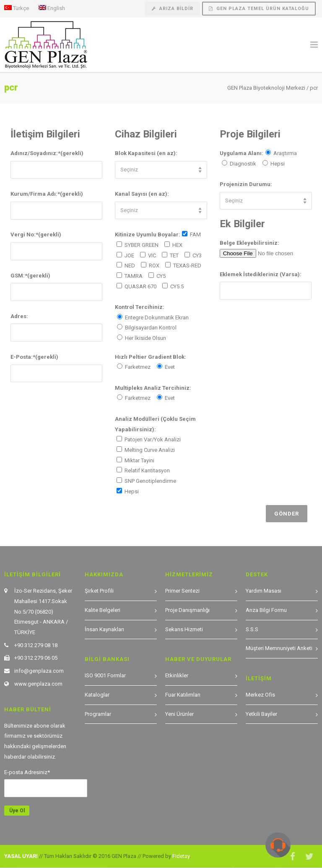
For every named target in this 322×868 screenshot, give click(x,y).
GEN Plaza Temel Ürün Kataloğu (259, 9)
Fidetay (181, 856)
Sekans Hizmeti (184, 629)
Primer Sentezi (182, 591)
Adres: (19, 316)
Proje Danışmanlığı (187, 610)
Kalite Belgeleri (103, 610)
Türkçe (17, 8)
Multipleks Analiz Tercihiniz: (153, 388)
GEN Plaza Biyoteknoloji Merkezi (266, 88)
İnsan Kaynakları (104, 629)
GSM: (30, 276)
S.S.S (252, 629)
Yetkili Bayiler (261, 714)
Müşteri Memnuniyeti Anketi (279, 648)
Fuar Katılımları (183, 695)
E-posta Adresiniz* (27, 772)
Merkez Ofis (260, 695)
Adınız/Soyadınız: (47, 153)
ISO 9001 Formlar (105, 675)
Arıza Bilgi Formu (266, 610)
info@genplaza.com (39, 671)
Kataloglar (97, 695)
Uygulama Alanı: (241, 153)
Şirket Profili (99, 591)
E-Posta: (34, 357)
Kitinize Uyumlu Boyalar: (148, 234)
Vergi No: (36, 234)
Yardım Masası (264, 591)
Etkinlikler (177, 675)
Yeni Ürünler (179, 714)
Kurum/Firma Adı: (47, 194)
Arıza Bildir (173, 9)
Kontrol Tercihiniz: (140, 307)
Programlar (98, 714)
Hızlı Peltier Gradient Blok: (151, 357)
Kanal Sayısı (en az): (142, 194)
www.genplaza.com (38, 684)
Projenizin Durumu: (246, 184)
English (52, 8)
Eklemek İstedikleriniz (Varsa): (261, 274)
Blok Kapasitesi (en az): (146, 153)
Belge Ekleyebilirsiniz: (249, 243)
